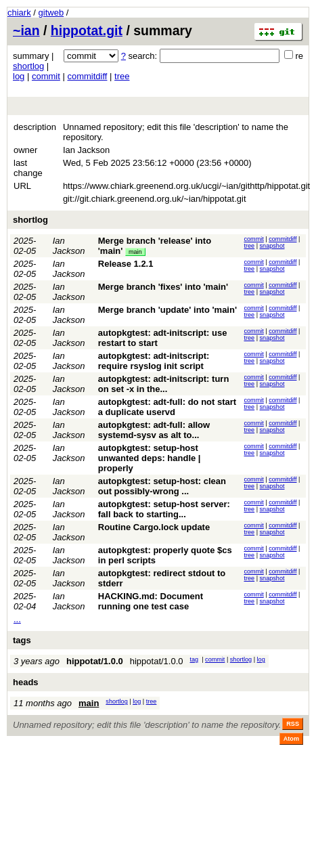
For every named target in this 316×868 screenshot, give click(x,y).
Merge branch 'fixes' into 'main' (163, 287)
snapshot (272, 246)
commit (46, 76)
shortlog (28, 66)
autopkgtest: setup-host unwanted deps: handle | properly (150, 458)
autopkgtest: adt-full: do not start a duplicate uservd (167, 407)
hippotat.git (87, 30)
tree (122, 76)
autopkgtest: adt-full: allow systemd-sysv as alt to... (154, 430)
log (19, 76)
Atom (291, 739)
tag (195, 659)
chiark (19, 13)
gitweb (51, 13)
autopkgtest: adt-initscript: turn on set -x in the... (164, 384)
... (17, 619)
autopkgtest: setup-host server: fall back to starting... (164, 509)
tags (22, 640)
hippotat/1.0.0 (95, 661)
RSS (293, 724)
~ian (26, 30)
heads (26, 682)
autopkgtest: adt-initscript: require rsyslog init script (154, 361)
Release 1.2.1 (126, 264)
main (135, 252)
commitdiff (87, 76)
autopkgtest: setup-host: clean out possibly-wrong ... (162, 486)
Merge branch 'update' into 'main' (167, 310)
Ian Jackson (69, 246)
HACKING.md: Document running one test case (151, 601)
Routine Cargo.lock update (154, 527)
